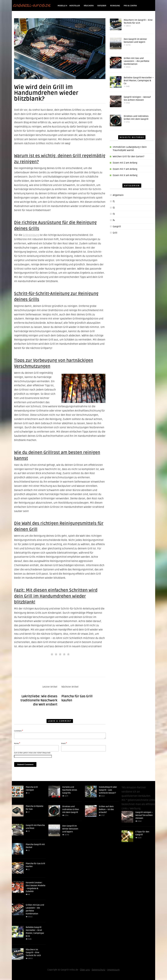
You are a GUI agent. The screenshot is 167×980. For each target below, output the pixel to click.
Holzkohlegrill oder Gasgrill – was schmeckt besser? (108, 790)
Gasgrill (117, 227)
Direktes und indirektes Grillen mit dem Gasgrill (71, 809)
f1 (114, 201)
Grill (115, 233)
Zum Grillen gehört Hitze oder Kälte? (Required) (32, 753)
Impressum (113, 970)
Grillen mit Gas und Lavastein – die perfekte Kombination (137, 61)
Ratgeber (102, 6)
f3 (114, 214)
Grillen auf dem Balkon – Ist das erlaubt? (106, 809)
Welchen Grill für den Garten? (128, 157)
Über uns (85, 970)
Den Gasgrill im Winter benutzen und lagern (70, 829)
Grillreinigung (31, 235)
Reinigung (115, 6)
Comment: (18, 731)
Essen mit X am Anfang (125, 175)
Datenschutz (98, 970)
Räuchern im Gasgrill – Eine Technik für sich (33, 953)
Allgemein (118, 195)
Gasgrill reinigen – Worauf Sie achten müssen (144, 815)
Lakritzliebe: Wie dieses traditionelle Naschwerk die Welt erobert (39, 700)
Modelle (62, 6)
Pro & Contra (130, 6)
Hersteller (75, 6)
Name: (17, 743)
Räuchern (89, 6)
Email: (64, 743)
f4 (114, 220)
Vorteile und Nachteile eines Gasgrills (70, 790)
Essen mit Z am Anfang (125, 163)
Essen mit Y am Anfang (125, 169)
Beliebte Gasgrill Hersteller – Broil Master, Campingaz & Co (139, 81)
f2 (114, 208)
